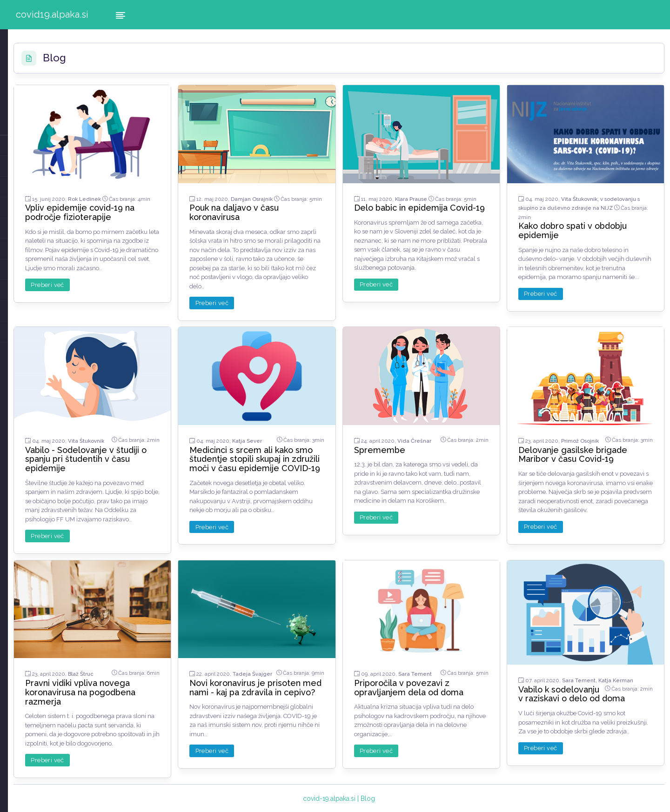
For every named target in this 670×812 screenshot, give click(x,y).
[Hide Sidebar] (121, 15)
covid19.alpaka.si (52, 14)
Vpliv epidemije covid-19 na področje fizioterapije (179, 206)
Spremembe (429, 437)
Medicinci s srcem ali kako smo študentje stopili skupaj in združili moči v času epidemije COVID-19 (314, 455)
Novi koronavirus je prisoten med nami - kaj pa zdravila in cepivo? (316, 687)
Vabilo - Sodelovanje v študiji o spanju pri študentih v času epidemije (177, 451)
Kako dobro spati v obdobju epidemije (597, 215)
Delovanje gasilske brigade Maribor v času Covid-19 (596, 446)
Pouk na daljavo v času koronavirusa (308, 206)
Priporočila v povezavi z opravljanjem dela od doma (452, 682)
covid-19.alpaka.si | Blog (389, 798)
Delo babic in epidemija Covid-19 (450, 206)
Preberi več (146, 288)
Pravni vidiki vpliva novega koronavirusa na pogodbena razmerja (178, 682)
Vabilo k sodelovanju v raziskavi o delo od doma (593, 692)
